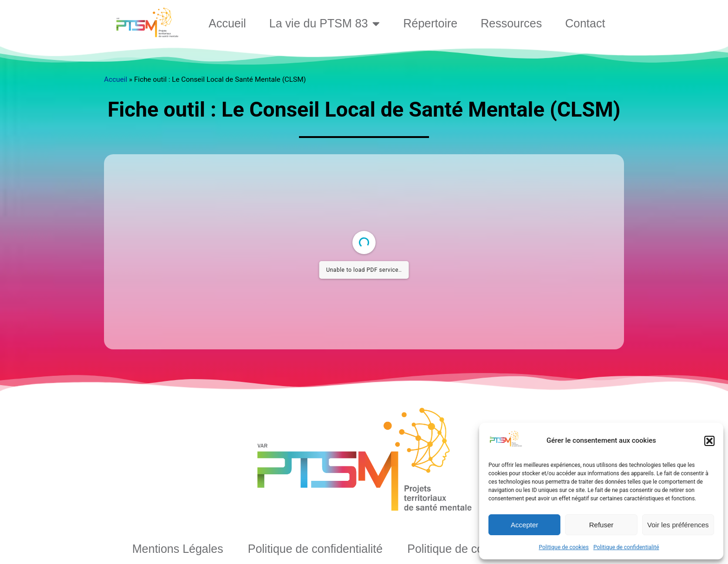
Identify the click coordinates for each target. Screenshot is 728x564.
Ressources (511, 23)
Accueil (227, 23)
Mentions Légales (178, 549)
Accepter (524, 525)
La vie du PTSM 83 (325, 23)
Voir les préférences (678, 525)
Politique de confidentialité (626, 547)
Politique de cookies (564, 547)
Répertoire (430, 23)
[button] (709, 441)
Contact (585, 23)
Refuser (601, 525)
